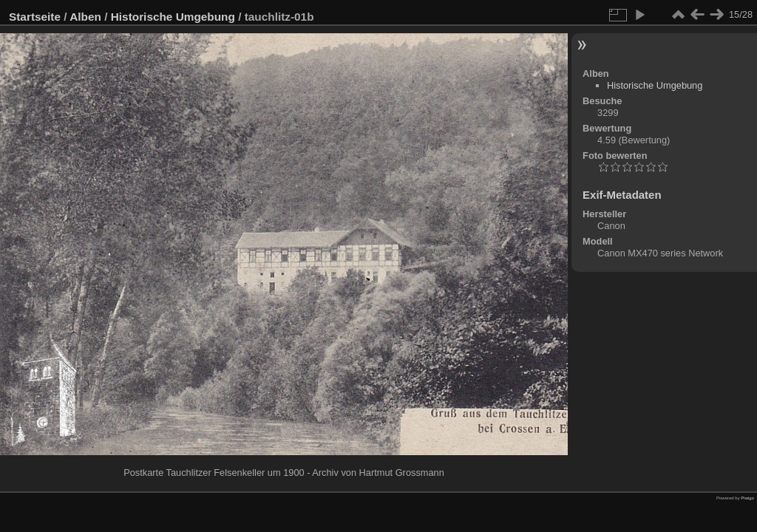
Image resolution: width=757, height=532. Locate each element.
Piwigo (747, 498)
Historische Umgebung (173, 17)
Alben (85, 17)
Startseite (35, 17)
